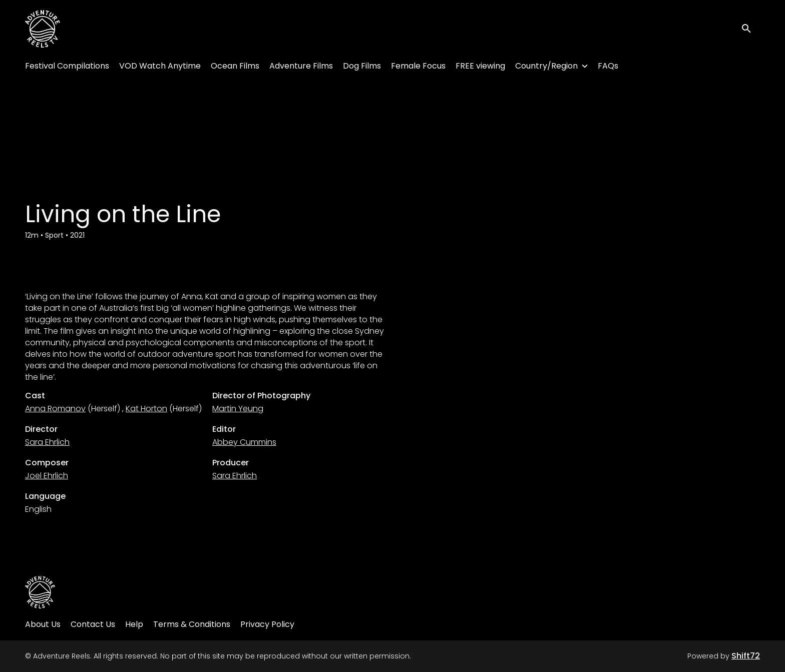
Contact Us (93, 624)
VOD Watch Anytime (160, 66)
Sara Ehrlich (47, 442)
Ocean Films (235, 66)
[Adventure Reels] (40, 592)
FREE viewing (480, 66)
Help (134, 624)
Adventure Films (301, 66)
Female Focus (418, 66)
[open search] (751, 29)
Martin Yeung (238, 409)
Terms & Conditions (192, 624)
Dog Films (362, 66)
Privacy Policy (267, 624)
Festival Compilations (67, 66)
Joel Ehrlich (47, 476)
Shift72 (746, 656)
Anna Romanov (55, 409)
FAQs (608, 66)
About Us (43, 624)
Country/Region (546, 66)
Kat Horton (146, 409)
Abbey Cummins (244, 442)
